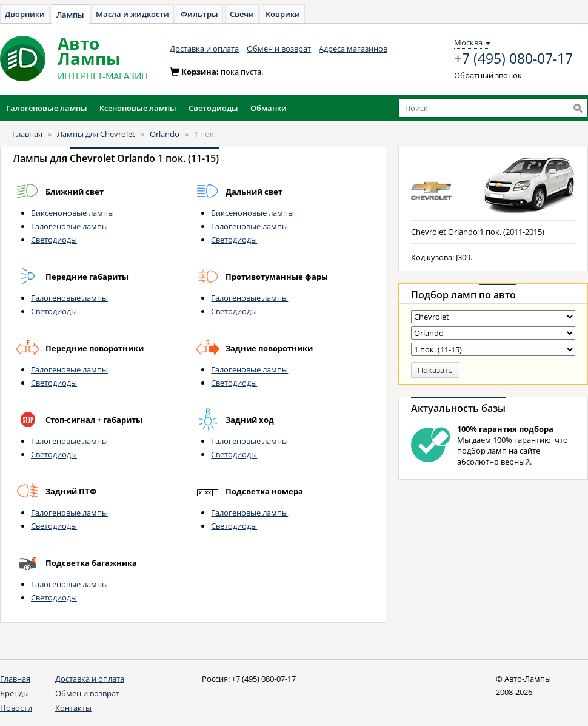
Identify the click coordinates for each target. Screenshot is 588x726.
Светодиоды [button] (213, 108)
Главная (27, 134)
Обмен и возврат (279, 49)
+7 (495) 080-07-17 (513, 59)
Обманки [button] (269, 108)
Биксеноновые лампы (72, 213)
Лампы (70, 15)
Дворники (25, 14)
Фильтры (199, 14)
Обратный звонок (488, 75)
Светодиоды (54, 240)
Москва (472, 42)
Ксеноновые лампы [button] (138, 108)
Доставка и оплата (204, 49)
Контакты (73, 708)
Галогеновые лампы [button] (47, 108)
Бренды (15, 693)
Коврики (283, 14)
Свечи (242, 14)
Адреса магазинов (353, 49)
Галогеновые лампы (69, 226)
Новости (16, 708)
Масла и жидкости (132, 14)
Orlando (165, 134)
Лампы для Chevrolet (96, 134)
